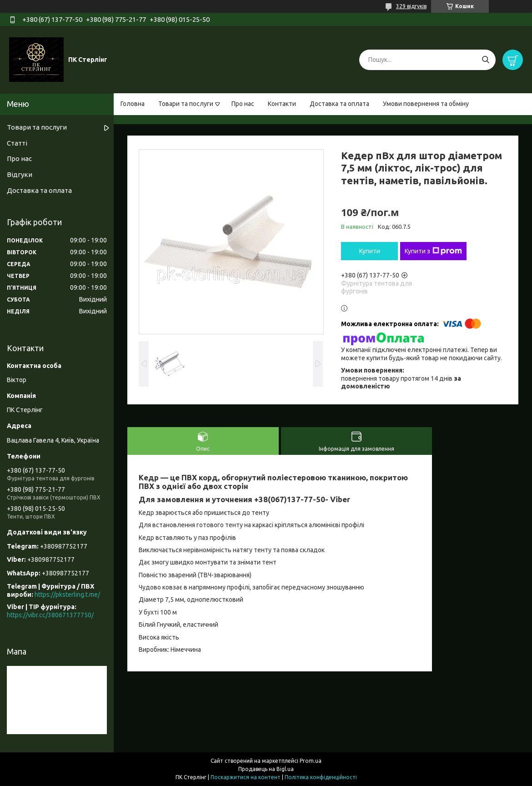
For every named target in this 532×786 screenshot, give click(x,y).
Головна (133, 104)
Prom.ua (311, 761)
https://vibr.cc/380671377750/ (50, 615)
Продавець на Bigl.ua (266, 769)
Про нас (243, 104)
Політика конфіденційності (321, 777)
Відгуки (20, 174)
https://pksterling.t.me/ (67, 595)
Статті (17, 143)
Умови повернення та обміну (426, 104)
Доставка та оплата (339, 104)
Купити (370, 251)
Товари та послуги (186, 104)
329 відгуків (411, 6)
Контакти (282, 104)
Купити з (433, 251)
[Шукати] (485, 60)
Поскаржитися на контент (246, 777)
